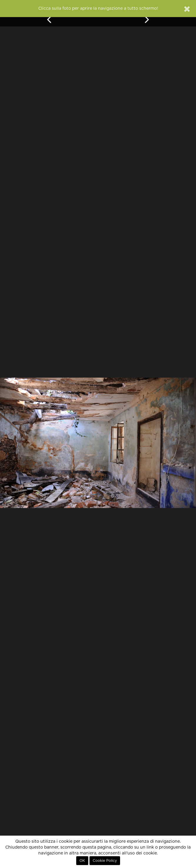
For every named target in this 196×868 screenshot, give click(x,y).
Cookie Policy (105, 861)
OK (82, 861)
